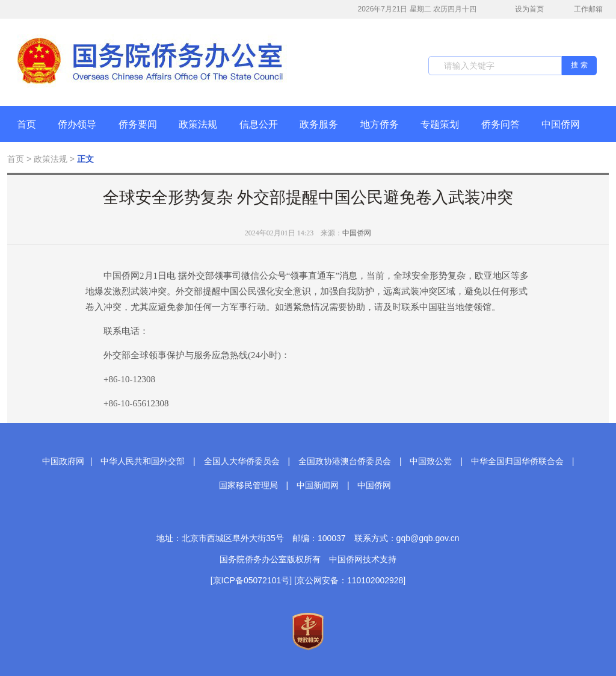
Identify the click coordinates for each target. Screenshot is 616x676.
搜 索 (579, 65)
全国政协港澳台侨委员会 (345, 461)
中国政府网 (63, 461)
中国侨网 (561, 124)
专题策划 (440, 124)
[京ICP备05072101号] (251, 580)
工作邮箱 (582, 10)
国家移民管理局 (248, 485)
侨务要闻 (138, 124)
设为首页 (523, 9)
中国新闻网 (318, 485)
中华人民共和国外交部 (143, 461)
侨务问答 (500, 124)
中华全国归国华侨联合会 (517, 461)
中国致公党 (431, 461)
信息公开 (259, 124)
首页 (26, 124)
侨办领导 (77, 124)
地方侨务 (380, 124)
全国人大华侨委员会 (242, 461)
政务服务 (319, 124)
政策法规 (198, 124)
